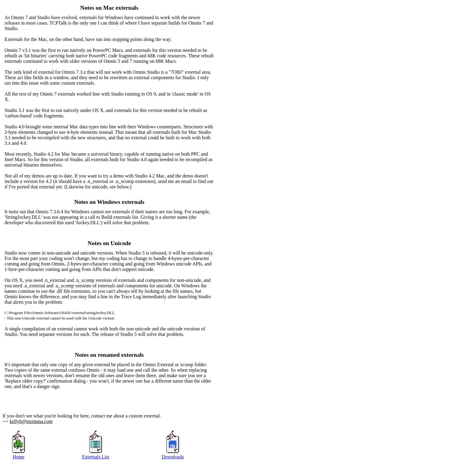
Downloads (173, 457)
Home (18, 457)
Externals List (95, 457)
